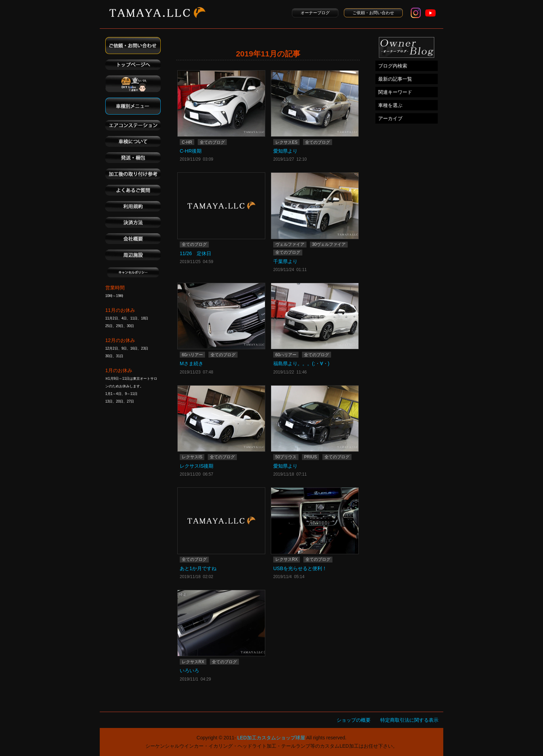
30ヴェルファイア (329, 244)
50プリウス (286, 457)
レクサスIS (192, 457)
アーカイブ (390, 118)
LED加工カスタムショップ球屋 (271, 738)
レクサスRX (287, 559)
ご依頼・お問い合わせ (373, 13)
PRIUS (310, 457)
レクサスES (286, 142)
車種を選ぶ (390, 105)
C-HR (187, 142)
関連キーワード (395, 92)
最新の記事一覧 (395, 79)
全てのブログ (212, 142)
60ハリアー (192, 355)
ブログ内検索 (393, 66)
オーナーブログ (315, 13)
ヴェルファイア (290, 244)
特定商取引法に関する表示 (409, 720)
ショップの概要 (354, 720)
